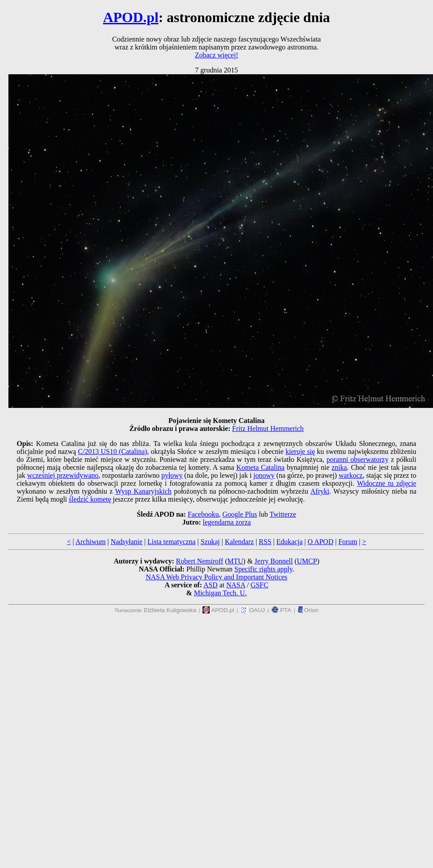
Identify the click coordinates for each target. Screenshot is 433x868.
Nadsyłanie (126, 542)
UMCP (307, 561)
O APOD (320, 542)
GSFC (260, 585)
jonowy (264, 475)
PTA (282, 610)
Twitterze (283, 514)
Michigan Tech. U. (220, 593)
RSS (265, 542)
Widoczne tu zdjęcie (387, 483)
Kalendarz (239, 542)
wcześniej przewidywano (63, 475)
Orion (308, 610)
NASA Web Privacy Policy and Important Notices (216, 577)
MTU (235, 561)
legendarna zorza (227, 522)
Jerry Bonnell (274, 561)
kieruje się (301, 451)
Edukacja (290, 542)
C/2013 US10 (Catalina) (112, 451)
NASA (236, 585)
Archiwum (91, 542)
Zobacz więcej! (216, 55)
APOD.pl (131, 17)
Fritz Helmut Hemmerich (268, 428)
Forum (348, 542)
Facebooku (203, 514)
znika (339, 467)
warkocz (351, 475)
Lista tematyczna (171, 542)
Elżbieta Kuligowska (170, 610)
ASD (211, 585)
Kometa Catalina (260, 467)
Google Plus (240, 514)
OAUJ (253, 610)
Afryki (320, 491)
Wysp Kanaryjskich (143, 491)
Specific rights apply (263, 569)
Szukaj (210, 542)
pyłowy (172, 475)
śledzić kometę (90, 499)
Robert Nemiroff (200, 561)
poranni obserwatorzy (357, 459)
